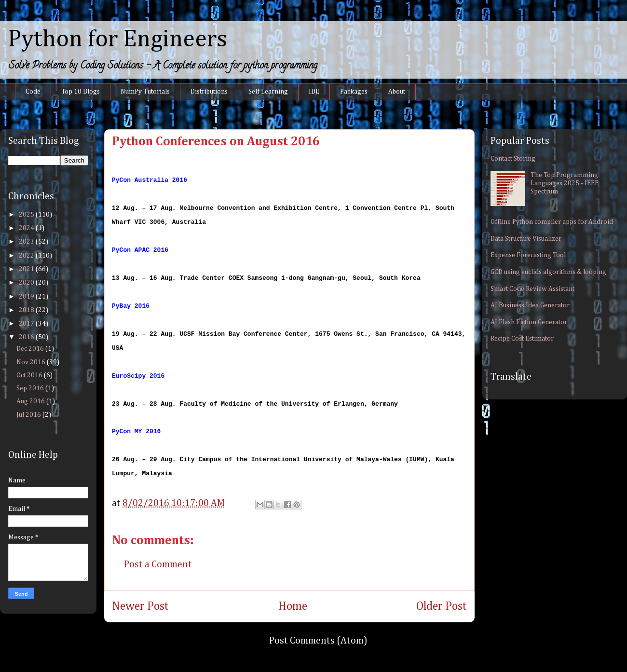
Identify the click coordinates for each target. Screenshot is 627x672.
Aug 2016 (31, 401)
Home (293, 606)
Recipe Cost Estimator (522, 339)
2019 (27, 297)
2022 (27, 256)
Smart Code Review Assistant (532, 289)
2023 (27, 242)
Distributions (209, 92)
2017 (27, 324)
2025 (27, 215)
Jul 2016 (29, 415)
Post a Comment (158, 564)
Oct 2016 (30, 375)
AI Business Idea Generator (530, 305)
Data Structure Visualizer (526, 239)
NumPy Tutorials (145, 92)
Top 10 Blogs (81, 92)
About (397, 92)
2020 (27, 283)
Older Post (442, 606)
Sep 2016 (31, 388)
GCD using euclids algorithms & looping (548, 272)
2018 (27, 310)
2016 (27, 337)
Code (33, 92)
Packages (354, 92)
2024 (27, 228)
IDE (314, 92)
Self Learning (268, 92)
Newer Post (140, 606)
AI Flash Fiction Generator (529, 322)
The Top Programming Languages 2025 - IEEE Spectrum (565, 183)
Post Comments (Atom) (318, 641)
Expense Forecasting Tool (528, 255)
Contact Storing (513, 159)
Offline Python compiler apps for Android (552, 222)
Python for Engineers (117, 40)
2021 (27, 269)
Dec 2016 (31, 349)
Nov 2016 (32, 362)
